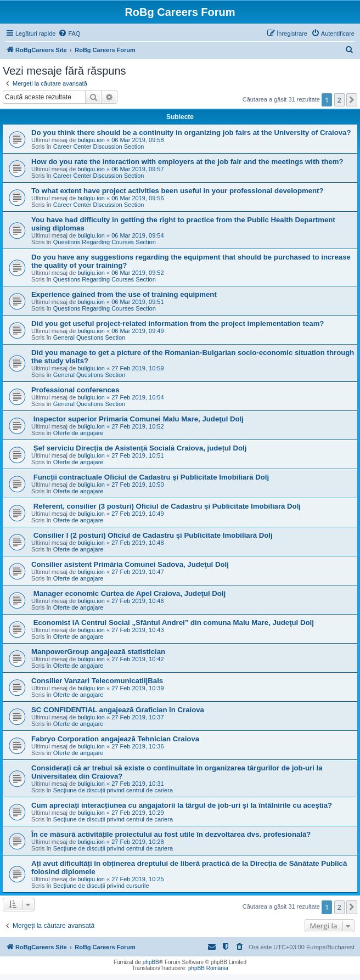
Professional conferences (75, 390)
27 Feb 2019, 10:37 (137, 717)
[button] (352, 100)
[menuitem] (69, 33)
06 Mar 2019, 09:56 (137, 198)
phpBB (151, 962)
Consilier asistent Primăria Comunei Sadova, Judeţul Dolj (130, 564)
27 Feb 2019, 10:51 (137, 455)
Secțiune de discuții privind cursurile (101, 886)
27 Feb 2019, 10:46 (137, 601)
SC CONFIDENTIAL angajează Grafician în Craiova (118, 710)
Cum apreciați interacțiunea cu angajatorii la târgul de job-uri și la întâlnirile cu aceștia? (182, 805)
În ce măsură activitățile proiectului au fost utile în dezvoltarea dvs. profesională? (171, 834)
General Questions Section (89, 337)
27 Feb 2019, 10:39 (137, 688)
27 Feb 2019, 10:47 (137, 572)
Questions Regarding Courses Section (105, 242)
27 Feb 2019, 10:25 (137, 879)
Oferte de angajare (78, 433)
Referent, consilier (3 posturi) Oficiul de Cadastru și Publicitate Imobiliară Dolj (166, 506)
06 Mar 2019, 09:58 (137, 140)
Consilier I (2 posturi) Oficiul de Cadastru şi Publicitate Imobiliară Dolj (152, 535)
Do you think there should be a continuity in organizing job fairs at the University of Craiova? (191, 133)
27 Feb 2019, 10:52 (137, 426)
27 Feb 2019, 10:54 (137, 397)
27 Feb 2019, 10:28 (137, 842)
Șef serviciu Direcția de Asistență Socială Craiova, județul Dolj (139, 448)
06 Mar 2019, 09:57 (137, 169)
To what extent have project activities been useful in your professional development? (178, 191)
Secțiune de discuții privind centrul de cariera (113, 790)
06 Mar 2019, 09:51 (137, 302)
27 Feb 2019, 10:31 (137, 784)
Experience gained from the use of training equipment (124, 294)
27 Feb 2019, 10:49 (137, 514)
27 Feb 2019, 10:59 (137, 368)
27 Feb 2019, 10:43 (137, 630)
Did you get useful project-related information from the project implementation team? (178, 323)
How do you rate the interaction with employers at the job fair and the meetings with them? (187, 162)
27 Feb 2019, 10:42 (137, 659)
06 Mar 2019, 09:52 (137, 273)
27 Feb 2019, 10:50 (137, 485)
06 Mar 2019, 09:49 (137, 331)
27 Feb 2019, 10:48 (137, 543)
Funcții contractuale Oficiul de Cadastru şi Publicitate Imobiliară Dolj (150, 477)
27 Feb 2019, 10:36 (137, 746)
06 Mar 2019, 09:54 (137, 235)
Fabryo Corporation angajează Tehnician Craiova (115, 739)
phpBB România (208, 968)
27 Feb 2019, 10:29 (137, 813)
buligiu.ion (91, 140)
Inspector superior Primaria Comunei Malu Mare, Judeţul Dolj (137, 419)
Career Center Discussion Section (99, 147)
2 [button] (339, 100)
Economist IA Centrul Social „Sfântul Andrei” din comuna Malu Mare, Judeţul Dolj (173, 623)
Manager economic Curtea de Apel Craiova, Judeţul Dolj (128, 593)
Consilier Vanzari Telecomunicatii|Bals (97, 681)
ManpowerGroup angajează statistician (98, 652)
